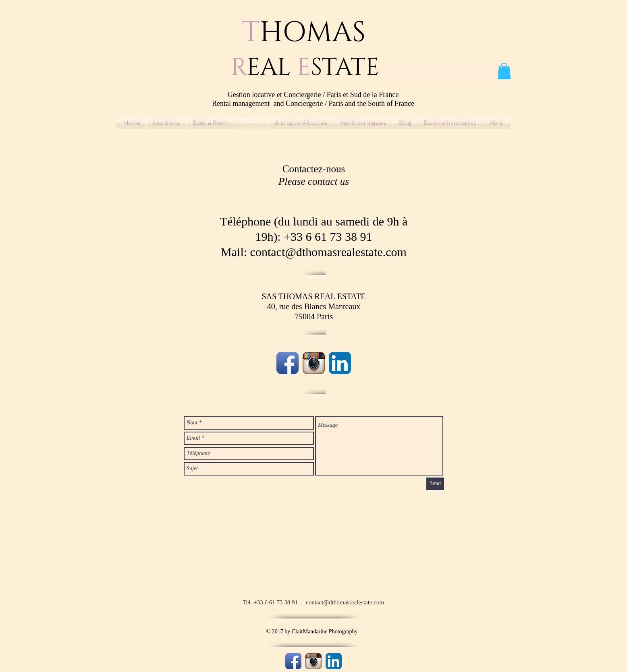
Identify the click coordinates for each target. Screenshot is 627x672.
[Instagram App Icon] (314, 363)
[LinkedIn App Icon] (340, 363)
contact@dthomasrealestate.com (328, 252)
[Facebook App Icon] (288, 363)
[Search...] (449, 71)
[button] (504, 71)
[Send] (435, 484)
